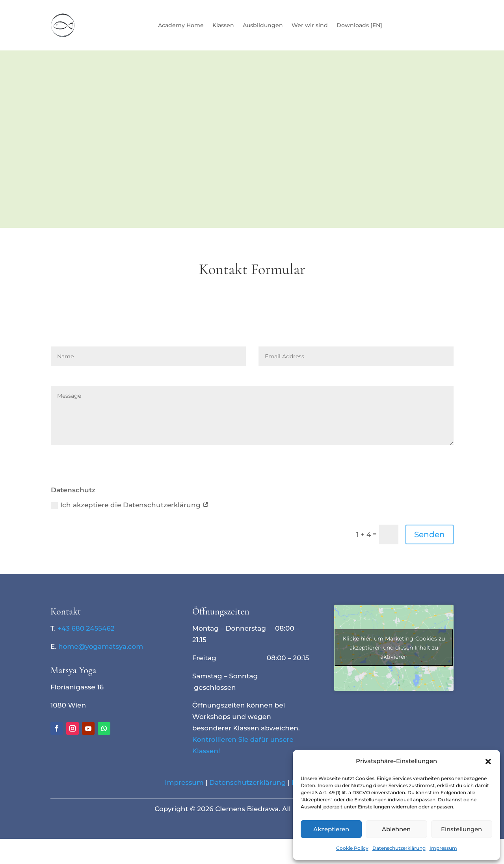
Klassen (223, 25)
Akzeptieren (331, 829)
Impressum (443, 848)
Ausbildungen (263, 25)
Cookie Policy (352, 848)
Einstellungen (461, 829)
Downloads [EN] (359, 25)
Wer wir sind (310, 25)
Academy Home (181, 25)
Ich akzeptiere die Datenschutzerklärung (130, 505)
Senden (430, 534)
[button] (488, 762)
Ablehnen (396, 829)
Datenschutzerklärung (399, 848)
